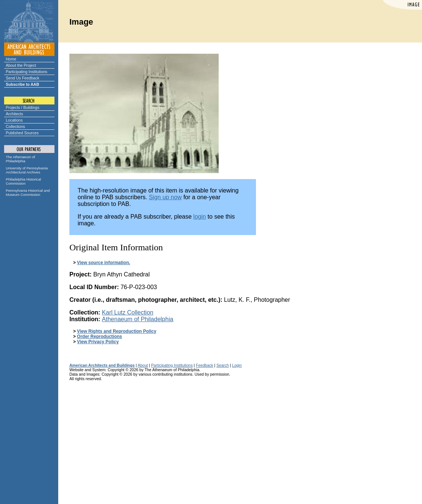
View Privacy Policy (98, 342)
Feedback (204, 365)
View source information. (103, 263)
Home (11, 59)
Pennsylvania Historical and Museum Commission (28, 192)
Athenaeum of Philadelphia (137, 319)
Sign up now (165, 197)
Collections (16, 126)
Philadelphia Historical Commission (24, 181)
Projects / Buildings (23, 107)
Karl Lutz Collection (128, 312)
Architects (15, 114)
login (200, 217)
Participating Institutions (27, 72)
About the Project (21, 65)
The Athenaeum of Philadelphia (21, 159)
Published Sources (22, 133)
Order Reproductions (99, 336)
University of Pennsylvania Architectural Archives (27, 170)
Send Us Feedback (23, 78)
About (143, 365)
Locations (14, 120)
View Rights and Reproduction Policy (116, 331)
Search (223, 365)
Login (237, 365)
